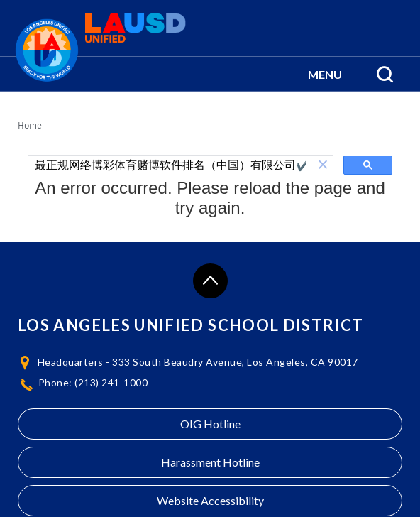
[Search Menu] (385, 74)
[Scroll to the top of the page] (210, 281)
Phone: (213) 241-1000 (93, 382)
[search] (171, 165)
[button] (325, 74)
